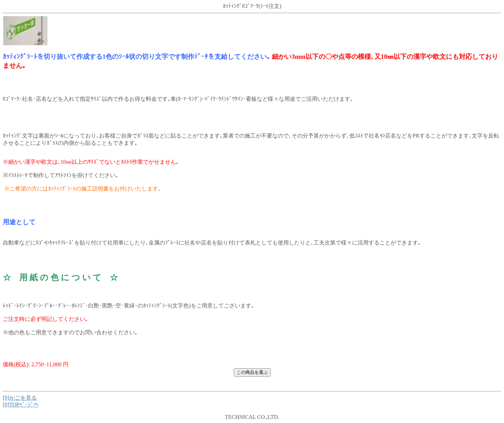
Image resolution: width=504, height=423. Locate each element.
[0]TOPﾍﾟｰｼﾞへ (21, 405)
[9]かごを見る (20, 398)
